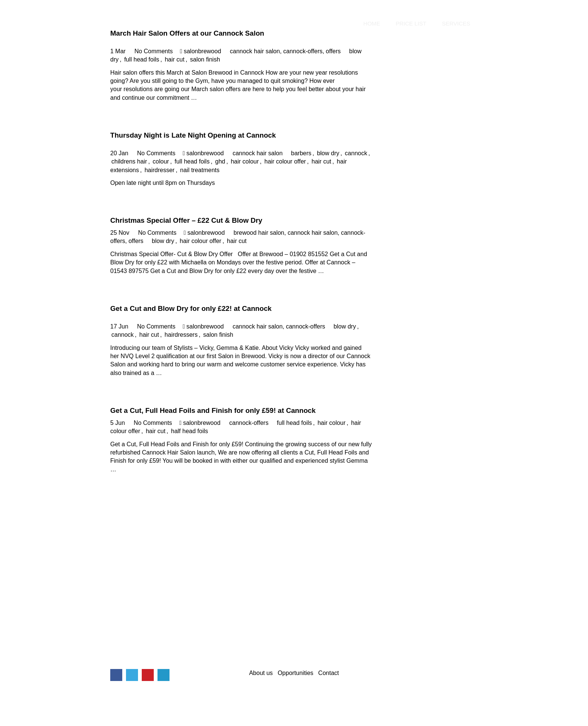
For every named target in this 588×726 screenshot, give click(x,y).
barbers (301, 153)
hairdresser (159, 170)
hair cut (174, 59)
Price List (411, 24)
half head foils (190, 431)
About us (261, 673)
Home (372, 24)
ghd (220, 161)
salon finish (205, 59)
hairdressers (181, 335)
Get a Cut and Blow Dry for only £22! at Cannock (191, 308)
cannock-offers (303, 51)
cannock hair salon (255, 51)
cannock (356, 153)
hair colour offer (285, 161)
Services (456, 24)
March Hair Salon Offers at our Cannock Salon (187, 33)
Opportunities (295, 673)
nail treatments (200, 170)
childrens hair (129, 161)
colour (161, 161)
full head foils (142, 59)
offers (333, 51)
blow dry (328, 153)
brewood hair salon (259, 233)
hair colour (245, 161)
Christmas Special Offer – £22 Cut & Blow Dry (186, 220)
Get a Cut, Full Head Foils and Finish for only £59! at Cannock (213, 410)
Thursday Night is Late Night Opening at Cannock (193, 135)
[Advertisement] (294, 595)
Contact (329, 673)
